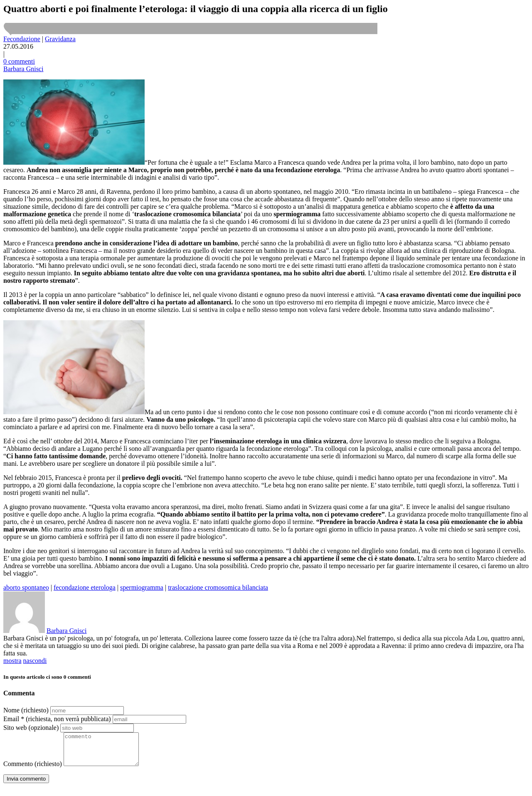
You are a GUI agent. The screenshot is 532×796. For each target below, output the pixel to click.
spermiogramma (142, 587)
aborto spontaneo (26, 587)
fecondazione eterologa (85, 587)
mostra (12, 661)
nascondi (35, 661)
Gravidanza (60, 39)
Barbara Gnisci (23, 69)
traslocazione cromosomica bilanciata (218, 587)
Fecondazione (22, 39)
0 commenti (19, 61)
